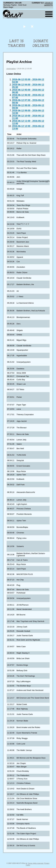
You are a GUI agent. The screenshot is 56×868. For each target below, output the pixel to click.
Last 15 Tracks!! (16, 43)
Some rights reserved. (36, 863)
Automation (11, 69)
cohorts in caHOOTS (48, 4)
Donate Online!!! (41, 43)
